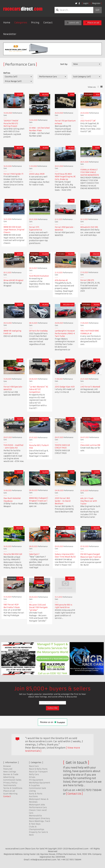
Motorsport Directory (39, 818)
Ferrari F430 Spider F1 (13, 174)
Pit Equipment (36, 780)
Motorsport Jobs (37, 805)
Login (86, 3)
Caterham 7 (34, 554)
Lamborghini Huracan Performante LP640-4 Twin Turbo (65, 334)
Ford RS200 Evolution (39, 276)
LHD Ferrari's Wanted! (90, 387)
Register (96, 3)
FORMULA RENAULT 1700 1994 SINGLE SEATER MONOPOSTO (90, 172)
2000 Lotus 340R (37, 174)
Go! (97, 10)
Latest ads (73, 23)
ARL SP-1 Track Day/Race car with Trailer (89, 501)
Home (7, 23)
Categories (21, 23)
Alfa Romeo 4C (61, 280)
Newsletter (10, 34)
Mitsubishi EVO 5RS (89, 227)
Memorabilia (35, 816)
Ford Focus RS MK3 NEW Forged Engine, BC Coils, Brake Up (65, 177)
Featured (8, 769)
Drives (32, 777)
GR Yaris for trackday (38, 331)
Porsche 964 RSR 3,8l (13, 554)
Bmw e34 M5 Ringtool (13, 280)
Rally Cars (34, 774)
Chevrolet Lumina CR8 (90, 445)
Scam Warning (10, 794)
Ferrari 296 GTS (87, 280)
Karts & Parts (36, 794)
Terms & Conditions (13, 788)
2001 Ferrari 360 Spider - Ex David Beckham (63, 501)
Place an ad (92, 23)
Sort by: (64, 64)
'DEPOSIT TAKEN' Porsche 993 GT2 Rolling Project (11, 123)
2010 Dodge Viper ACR (65, 387)
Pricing (35, 23)
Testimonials (10, 785)
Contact (48, 23)
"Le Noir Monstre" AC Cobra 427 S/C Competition (39, 389)
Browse (7, 766)
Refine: (7, 73)
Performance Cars (38, 807)
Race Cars (34, 766)
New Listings (10, 772)
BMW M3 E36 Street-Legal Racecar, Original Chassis (14, 230)
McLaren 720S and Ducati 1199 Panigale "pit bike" (38, 607)
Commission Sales (12, 780)
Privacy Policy (10, 783)
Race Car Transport (38, 772)
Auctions (33, 796)
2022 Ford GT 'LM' (88, 121)
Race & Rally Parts (38, 769)
